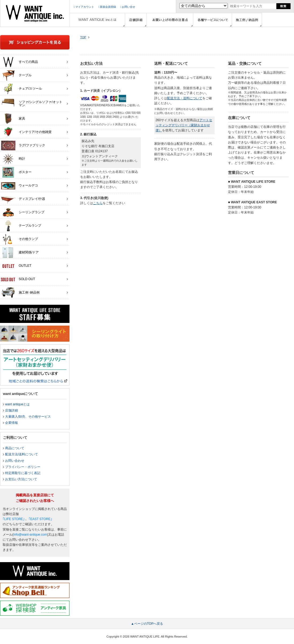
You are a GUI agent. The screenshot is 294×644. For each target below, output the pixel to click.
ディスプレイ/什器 (23, 199)
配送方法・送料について (185, 98)
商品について (15, 448)
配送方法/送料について (22, 454)
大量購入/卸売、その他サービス (28, 417)
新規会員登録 (107, 7)
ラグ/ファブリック (23, 146)
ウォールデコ (19, 186)
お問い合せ (128, 7)
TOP (83, 37)
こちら (98, 203)
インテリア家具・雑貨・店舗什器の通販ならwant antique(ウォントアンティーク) (35, 13)
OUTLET (16, 266)
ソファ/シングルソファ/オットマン (32, 102)
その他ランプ (19, 239)
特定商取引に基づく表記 (23, 473)
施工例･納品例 (20, 293)
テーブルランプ (21, 226)
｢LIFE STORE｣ (14, 519)
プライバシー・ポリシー (23, 467)
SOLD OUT (18, 279)
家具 (13, 119)
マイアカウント (84, 7)
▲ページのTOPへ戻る (147, 624)
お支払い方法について (21, 479)
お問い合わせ (15, 461)
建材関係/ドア (20, 253)
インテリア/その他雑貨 (26, 132)
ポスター (16, 172)
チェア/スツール (21, 89)
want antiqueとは (17, 404)
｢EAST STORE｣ (40, 519)
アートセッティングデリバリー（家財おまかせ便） (184, 125)
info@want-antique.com (30, 535)
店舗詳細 (11, 410)
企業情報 (11, 423)
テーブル (16, 75)
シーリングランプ (23, 212)
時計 (13, 159)
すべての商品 (19, 62)
